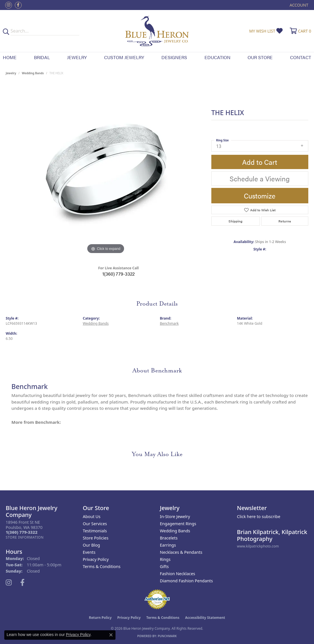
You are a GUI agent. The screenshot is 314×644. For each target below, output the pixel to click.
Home (10, 57)
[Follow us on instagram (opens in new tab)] (9, 5)
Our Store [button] (260, 57)
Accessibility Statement (205, 618)
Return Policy (100, 618)
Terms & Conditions (102, 566)
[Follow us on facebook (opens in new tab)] (18, 5)
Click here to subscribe (259, 516)
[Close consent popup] (111, 635)
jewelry (11, 73)
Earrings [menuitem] (168, 545)
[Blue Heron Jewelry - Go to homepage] (157, 31)
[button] (298, 5)
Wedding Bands (33, 73)
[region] (106, 170)
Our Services (95, 524)
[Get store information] (25, 537)
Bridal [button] (42, 57)
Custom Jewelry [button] (124, 57)
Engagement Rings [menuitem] (178, 524)
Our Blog (91, 545)
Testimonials (95, 531)
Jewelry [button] (77, 57)
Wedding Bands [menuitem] (175, 531)
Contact (301, 57)
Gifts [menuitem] (164, 566)
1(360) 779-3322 (118, 274)
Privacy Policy (96, 559)
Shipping (235, 221)
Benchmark (169, 323)
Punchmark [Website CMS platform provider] (167, 636)
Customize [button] (260, 196)
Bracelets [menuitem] (169, 538)
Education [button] (217, 57)
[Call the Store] (22, 532)
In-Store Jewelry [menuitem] (175, 516)
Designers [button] (174, 57)
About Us (92, 516)
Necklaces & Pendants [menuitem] (181, 552)
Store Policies (96, 538)
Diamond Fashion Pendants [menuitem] (187, 581)
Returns (285, 221)
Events (89, 552)
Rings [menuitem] (165, 559)
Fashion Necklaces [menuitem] (178, 574)
